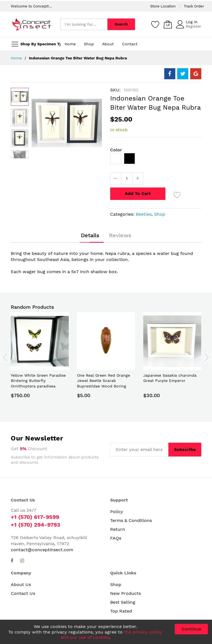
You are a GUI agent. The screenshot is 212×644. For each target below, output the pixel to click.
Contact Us (23, 593)
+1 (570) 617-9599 (35, 517)
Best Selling (123, 602)
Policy (117, 512)
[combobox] (84, 24)
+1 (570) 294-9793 (35, 525)
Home (16, 58)
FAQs (116, 538)
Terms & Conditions (131, 520)
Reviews (120, 235)
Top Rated (121, 611)
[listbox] (156, 160)
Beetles (144, 214)
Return (118, 529)
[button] (20, 118)
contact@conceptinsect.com (42, 550)
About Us (21, 584)
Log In (192, 22)
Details (90, 235)
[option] (116, 159)
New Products (125, 593)
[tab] (90, 235)
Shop (160, 214)
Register (194, 26)
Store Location (163, 6)
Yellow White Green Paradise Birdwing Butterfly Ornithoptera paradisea (38, 381)
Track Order (194, 6)
